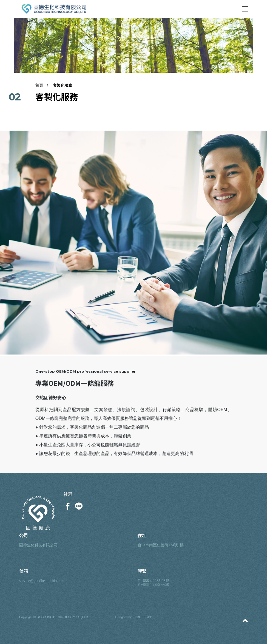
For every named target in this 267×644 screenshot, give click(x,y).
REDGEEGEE (142, 617)
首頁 (39, 86)
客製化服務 (63, 86)
